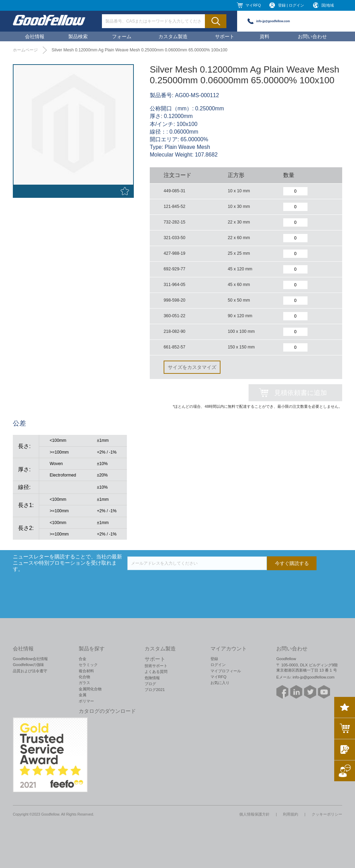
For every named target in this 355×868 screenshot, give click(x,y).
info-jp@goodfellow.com (273, 21)
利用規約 (291, 814)
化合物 (84, 677)
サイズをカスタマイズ (192, 367)
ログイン (218, 665)
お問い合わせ (312, 36)
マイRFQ (253, 5)
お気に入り (220, 683)
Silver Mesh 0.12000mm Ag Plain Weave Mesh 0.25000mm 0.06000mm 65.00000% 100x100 (140, 50)
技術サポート (156, 666)
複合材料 (86, 671)
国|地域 (328, 5)
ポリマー (86, 701)
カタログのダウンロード (107, 711)
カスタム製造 (173, 36)
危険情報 (152, 678)
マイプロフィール (226, 671)
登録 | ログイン (291, 5)
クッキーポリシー (327, 814)
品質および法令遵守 (30, 671)
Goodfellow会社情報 (30, 659)
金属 (83, 695)
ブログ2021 (155, 690)
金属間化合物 (90, 689)
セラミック (88, 665)
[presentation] (180, 584)
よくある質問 (156, 672)
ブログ (150, 684)
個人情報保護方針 (254, 814)
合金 (83, 659)
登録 (214, 659)
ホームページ (25, 50)
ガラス (84, 683)
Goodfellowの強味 (28, 665)
